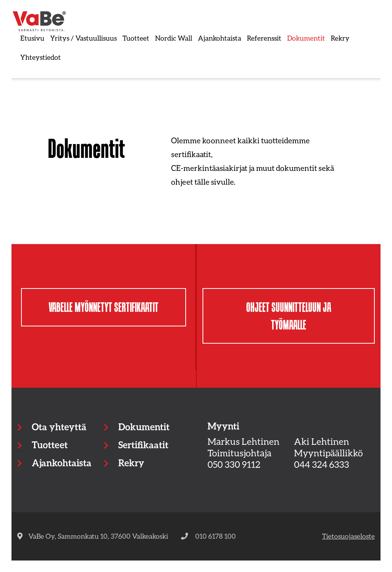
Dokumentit (306, 38)
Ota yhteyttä (59, 427)
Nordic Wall (174, 38)
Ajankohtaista (220, 38)
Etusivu (32, 38)
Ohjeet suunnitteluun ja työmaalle (289, 316)
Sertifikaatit (143, 445)
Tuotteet (136, 38)
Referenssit (264, 38)
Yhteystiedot (41, 57)
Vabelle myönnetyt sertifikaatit (104, 307)
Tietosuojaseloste (348, 536)
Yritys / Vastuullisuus (83, 38)
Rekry (340, 38)
